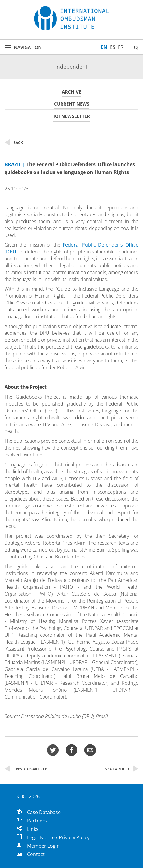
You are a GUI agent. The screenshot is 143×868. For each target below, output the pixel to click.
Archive (71, 92)
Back (14, 143)
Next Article (122, 769)
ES (113, 47)
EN (104, 47)
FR (121, 47)
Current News (72, 104)
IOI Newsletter (72, 116)
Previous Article (26, 769)
